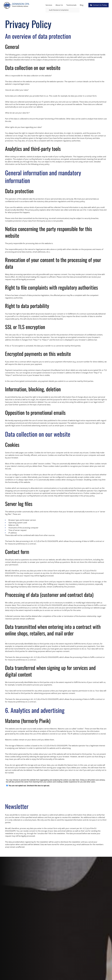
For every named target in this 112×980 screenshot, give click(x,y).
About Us (59, 5)
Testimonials (71, 5)
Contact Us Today (99, 5)
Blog (82, 5)
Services (49, 5)
